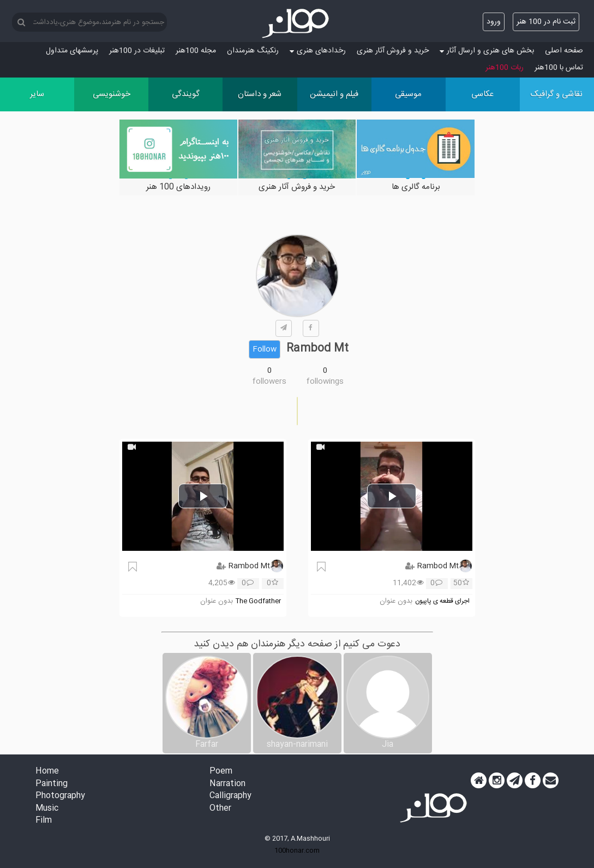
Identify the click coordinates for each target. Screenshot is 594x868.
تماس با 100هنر (559, 68)
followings (325, 382)
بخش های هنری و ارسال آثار (487, 51)
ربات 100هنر (505, 68)
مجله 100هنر (196, 51)
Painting (52, 784)
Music (47, 809)
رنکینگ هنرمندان (253, 51)
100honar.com (297, 851)
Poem (221, 772)
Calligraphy (230, 796)
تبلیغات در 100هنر (137, 51)
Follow (265, 349)
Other (220, 809)
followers (269, 382)
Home (47, 772)
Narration (227, 784)
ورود (494, 22)
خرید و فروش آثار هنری (393, 51)
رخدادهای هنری (318, 51)
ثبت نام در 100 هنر (546, 22)
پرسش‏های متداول (72, 51)
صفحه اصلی (564, 51)
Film (44, 821)
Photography (60, 796)
